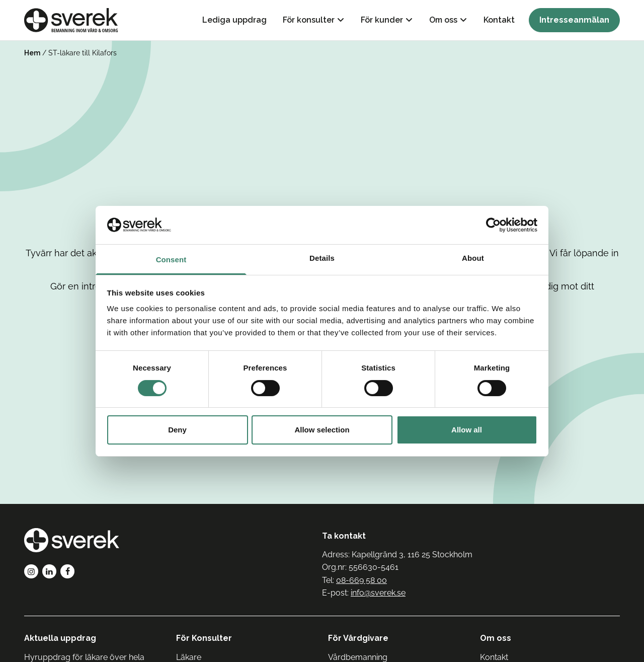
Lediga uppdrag (234, 20)
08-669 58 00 (361, 580)
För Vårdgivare (358, 638)
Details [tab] (322, 258)
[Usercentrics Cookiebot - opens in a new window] (493, 225)
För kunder (382, 20)
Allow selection (322, 430)
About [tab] (473, 258)
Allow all (467, 430)
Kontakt (499, 20)
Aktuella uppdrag (60, 638)
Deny (177, 430)
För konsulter (309, 20)
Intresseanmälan (574, 20)
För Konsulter (204, 638)
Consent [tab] (171, 260)
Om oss (443, 20)
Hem (32, 53)
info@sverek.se (378, 593)
